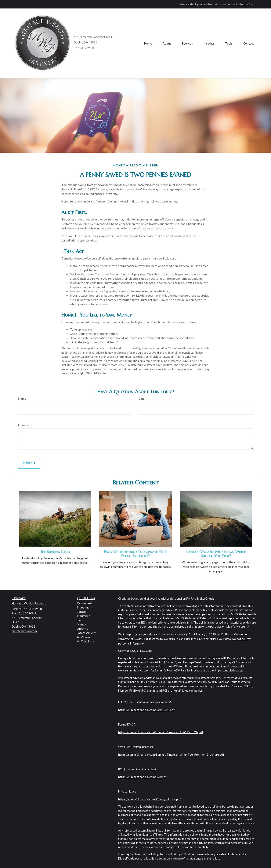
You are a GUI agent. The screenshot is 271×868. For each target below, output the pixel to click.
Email (142, 398)
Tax (79, 620)
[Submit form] (29, 463)
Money (81, 624)
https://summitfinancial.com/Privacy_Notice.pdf (149, 799)
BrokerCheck (205, 598)
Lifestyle (83, 629)
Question (25, 425)
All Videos (84, 637)
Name (22, 398)
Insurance (84, 616)
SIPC (142, 690)
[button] (167, 43)
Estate (81, 612)
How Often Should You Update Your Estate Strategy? (136, 554)
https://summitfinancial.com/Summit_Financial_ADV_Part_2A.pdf (161, 732)
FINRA (134, 690)
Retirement (84, 603)
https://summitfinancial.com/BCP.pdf (142, 777)
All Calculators (86, 641)
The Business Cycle (55, 552)
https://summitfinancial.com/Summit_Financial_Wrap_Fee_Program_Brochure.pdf (171, 754)
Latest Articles (87, 633)
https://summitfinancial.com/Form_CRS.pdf (146, 710)
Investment (85, 607)
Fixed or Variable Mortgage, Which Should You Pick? (216, 554)
